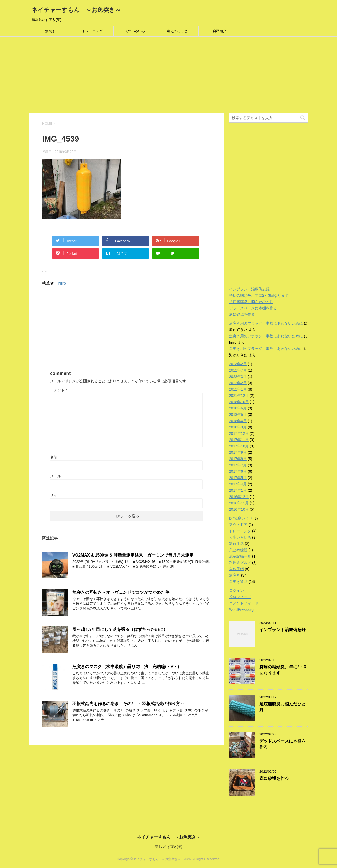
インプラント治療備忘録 (249, 289)
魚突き (50, 31)
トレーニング (92, 31)
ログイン (236, 591)
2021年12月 (239, 396)
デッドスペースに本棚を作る (253, 308)
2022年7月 (238, 370)
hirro (62, 283)
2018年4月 (238, 421)
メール (56, 476)
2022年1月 (238, 389)
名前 (54, 457)
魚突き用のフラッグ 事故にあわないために (266, 323)
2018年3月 (238, 427)
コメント (59, 390)
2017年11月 (239, 440)
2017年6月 (238, 471)
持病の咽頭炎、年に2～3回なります (259, 295)
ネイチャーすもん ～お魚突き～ (76, 10)
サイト (56, 495)
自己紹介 (220, 31)
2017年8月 (238, 459)
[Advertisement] (158, 76)
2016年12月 (239, 497)
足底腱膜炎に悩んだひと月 (251, 302)
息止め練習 (238, 550)
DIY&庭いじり (241, 518)
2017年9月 (238, 452)
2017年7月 (238, 465)
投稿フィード (240, 597)
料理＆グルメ (240, 563)
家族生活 (236, 544)
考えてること (177, 31)
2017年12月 (239, 433)
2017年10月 (239, 446)
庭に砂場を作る (242, 314)
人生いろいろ (135, 31)
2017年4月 (238, 484)
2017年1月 (238, 490)
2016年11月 (239, 503)
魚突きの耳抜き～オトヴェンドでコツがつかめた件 (121, 592)
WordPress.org (241, 609)
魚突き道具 (238, 582)
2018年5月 (238, 415)
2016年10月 (239, 509)
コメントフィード (244, 603)
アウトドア (238, 525)
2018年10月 (239, 402)
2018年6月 (238, 408)
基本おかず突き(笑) (168, 847)
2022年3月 (238, 377)
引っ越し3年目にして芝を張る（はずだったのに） (120, 629)
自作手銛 (236, 569)
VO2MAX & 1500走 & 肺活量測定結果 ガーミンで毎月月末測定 (133, 555)
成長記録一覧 (240, 556)
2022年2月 (238, 383)
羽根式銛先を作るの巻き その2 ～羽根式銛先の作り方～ (128, 704)
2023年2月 (238, 364)
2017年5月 (238, 478)
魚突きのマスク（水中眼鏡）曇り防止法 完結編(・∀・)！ (128, 667)
